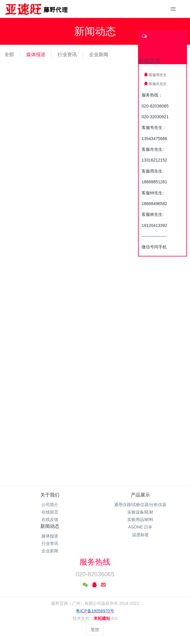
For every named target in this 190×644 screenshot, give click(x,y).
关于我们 (50, 495)
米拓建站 (102, 618)
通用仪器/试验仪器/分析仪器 (140, 505)
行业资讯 (67, 54)
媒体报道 (36, 54)
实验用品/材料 (140, 519)
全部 (9, 54)
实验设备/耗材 (140, 512)
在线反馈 (50, 519)
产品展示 (140, 495)
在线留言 (50, 512)
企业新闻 (99, 54)
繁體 (95, 630)
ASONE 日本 (140, 527)
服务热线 (95, 562)
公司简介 (50, 505)
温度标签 (140, 535)
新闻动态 (50, 526)
